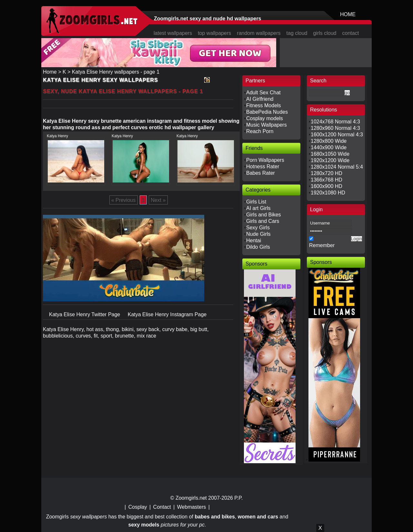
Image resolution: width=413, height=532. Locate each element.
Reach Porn (260, 131)
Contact (162, 507)
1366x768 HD (327, 180)
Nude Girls (258, 234)
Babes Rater (261, 173)
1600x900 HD (327, 186)
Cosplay (138, 507)
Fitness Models (264, 105)
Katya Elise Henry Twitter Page (85, 314)
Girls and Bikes (264, 215)
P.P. (238, 498)
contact (351, 33)
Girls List (256, 202)
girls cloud (325, 33)
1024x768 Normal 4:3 (335, 122)
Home (50, 72)
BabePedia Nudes (267, 112)
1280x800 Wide (329, 141)
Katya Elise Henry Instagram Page (167, 314)
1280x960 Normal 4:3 (335, 128)
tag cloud (297, 33)
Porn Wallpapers (265, 160)
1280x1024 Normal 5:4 (337, 167)
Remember (322, 245)
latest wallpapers (173, 33)
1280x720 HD (327, 173)
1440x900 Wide (329, 147)
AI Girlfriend (260, 99)
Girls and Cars (263, 221)
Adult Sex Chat (263, 93)
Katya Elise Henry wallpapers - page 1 (116, 72)
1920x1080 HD (328, 193)
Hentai (254, 240)
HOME (348, 14)
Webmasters (192, 507)
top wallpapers (214, 33)
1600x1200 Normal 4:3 (337, 135)
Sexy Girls (258, 228)
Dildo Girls (258, 247)
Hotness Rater (263, 167)
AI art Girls (258, 208)
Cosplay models (265, 118)
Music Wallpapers (267, 125)
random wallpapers (259, 33)
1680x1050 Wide (330, 154)
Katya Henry (57, 136)
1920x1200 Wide (330, 160)
